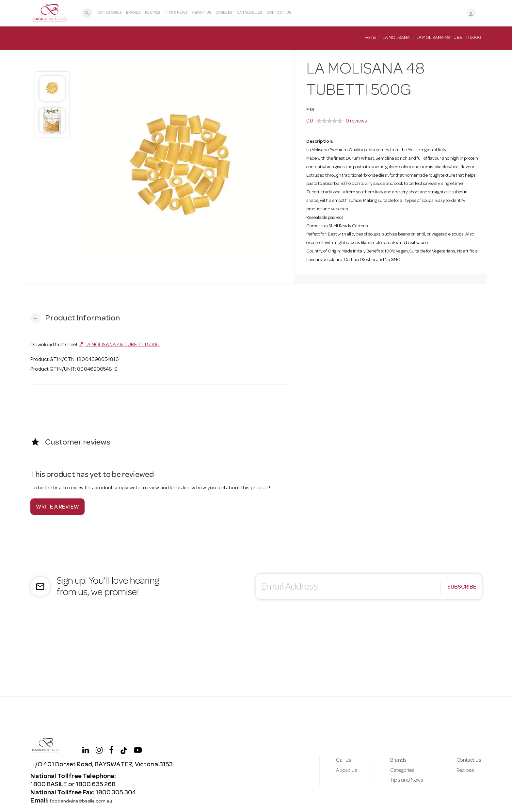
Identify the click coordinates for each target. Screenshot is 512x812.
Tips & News (181, 13)
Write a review (58, 508)
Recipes (158, 13)
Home (370, 38)
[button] (75, 318)
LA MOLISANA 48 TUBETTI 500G (122, 345)
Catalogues (255, 13)
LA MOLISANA (396, 38)
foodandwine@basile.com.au (91, 801)
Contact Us (284, 13)
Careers (229, 13)
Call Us (328, 759)
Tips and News (397, 783)
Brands (139, 13)
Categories (115, 13)
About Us (207, 13)
